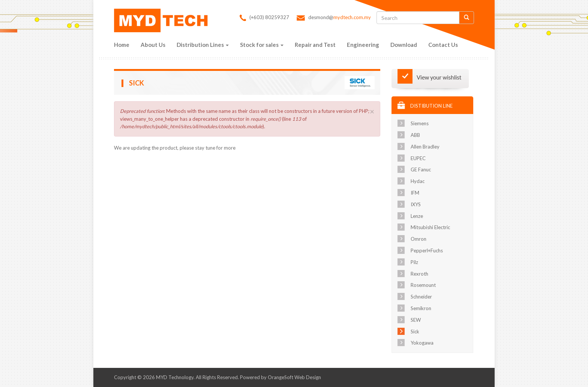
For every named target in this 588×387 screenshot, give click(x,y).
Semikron (421, 308)
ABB (415, 135)
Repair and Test (315, 45)
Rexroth (419, 274)
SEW (416, 320)
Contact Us (443, 45)
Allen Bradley (425, 147)
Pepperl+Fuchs (427, 250)
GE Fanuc (421, 169)
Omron (418, 239)
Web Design (308, 377)
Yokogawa (422, 343)
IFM (415, 193)
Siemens (420, 123)
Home (122, 45)
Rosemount (423, 285)
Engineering (363, 45)
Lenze (417, 216)
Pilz (414, 262)
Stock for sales (262, 45)
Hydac (418, 181)
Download (404, 45)
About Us (153, 45)
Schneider (421, 297)
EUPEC (418, 158)
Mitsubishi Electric (430, 227)
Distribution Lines (203, 45)
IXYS (416, 204)
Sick (415, 331)
